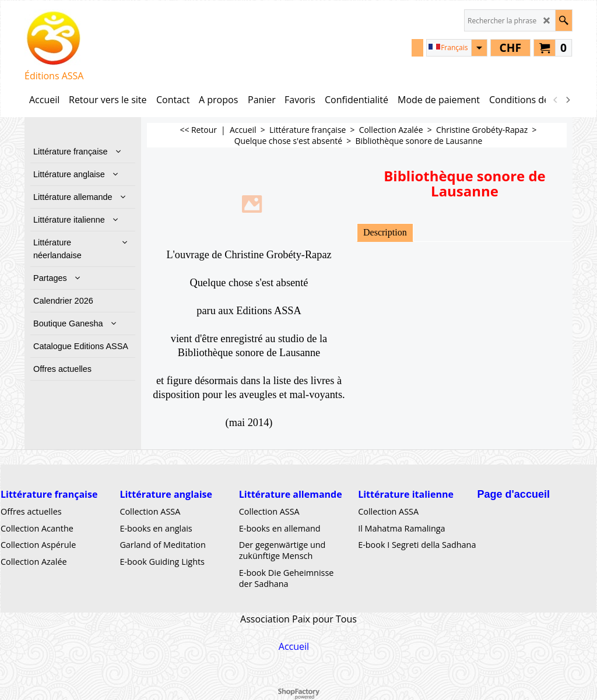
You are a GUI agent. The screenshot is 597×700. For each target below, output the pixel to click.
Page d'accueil (514, 494)
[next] (567, 100)
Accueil (294, 646)
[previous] (556, 100)
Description (385, 232)
